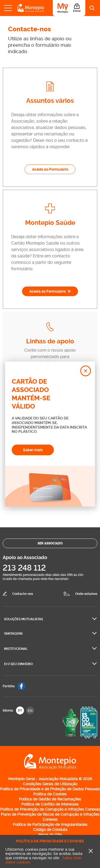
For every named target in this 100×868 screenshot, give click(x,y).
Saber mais (33, 450)
